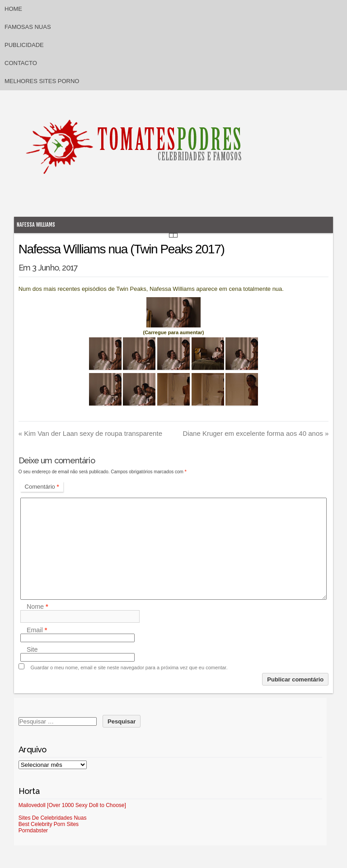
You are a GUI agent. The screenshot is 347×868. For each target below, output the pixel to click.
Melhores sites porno (42, 81)
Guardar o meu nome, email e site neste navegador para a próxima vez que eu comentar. (129, 667)
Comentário (42, 487)
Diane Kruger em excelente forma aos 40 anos (256, 433)
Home (13, 9)
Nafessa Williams (36, 225)
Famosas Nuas (28, 27)
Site (32, 649)
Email (37, 630)
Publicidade (24, 45)
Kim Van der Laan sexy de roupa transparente (90, 433)
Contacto (21, 63)
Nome (38, 607)
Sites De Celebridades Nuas (53, 818)
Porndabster (33, 831)
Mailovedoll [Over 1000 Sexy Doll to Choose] (72, 805)
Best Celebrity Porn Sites (49, 824)
